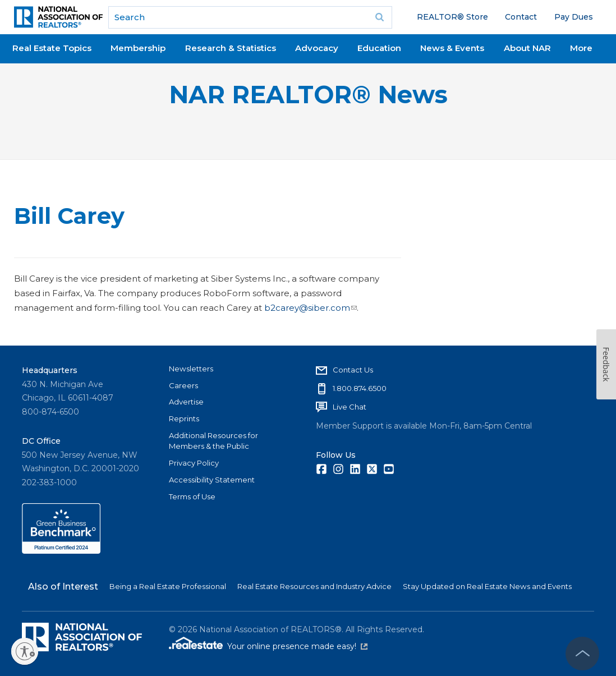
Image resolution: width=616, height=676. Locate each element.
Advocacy (317, 48)
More (581, 48)
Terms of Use (192, 496)
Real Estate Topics (52, 48)
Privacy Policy (194, 463)
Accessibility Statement (212, 480)
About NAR (527, 48)
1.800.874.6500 (360, 388)
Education (379, 48)
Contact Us (353, 370)
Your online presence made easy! (297, 646)
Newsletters (191, 369)
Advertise (186, 402)
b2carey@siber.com (311, 308)
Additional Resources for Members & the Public (213, 441)
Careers (183, 385)
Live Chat (350, 407)
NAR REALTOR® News (308, 95)
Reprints (184, 419)
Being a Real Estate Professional (168, 586)
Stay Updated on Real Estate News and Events (487, 586)
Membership (138, 48)
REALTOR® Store (452, 17)
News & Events (452, 48)
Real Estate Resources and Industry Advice (314, 586)
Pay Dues (574, 17)
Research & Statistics (231, 48)
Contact (521, 17)
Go (380, 17)
